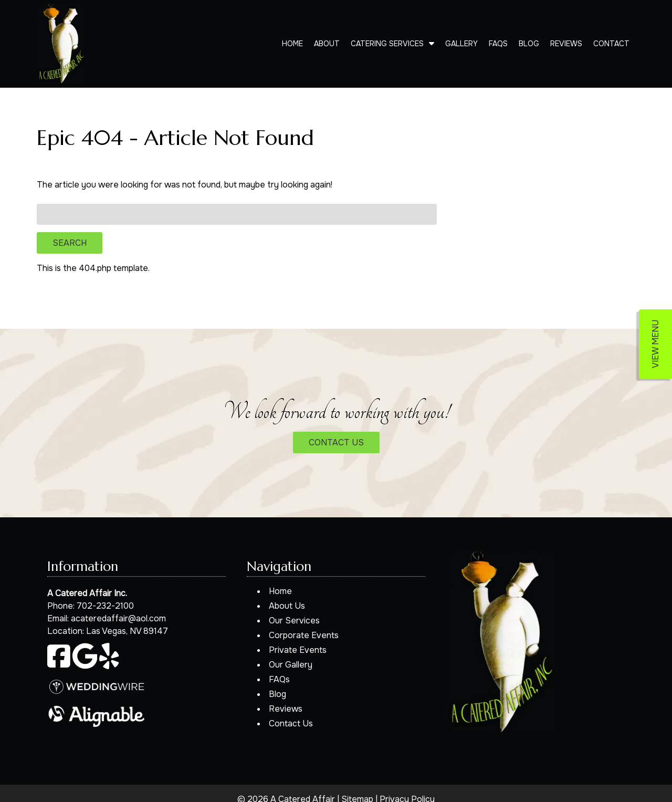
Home (292, 44)
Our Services (294, 621)
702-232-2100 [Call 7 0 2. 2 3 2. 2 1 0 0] (105, 606)
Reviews (566, 44)
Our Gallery (291, 665)
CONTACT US (336, 442)
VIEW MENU (655, 344)
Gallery (461, 44)
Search (70, 243)
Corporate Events (304, 635)
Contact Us (291, 723)
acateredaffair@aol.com (118, 618)
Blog (529, 44)
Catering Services (387, 44)
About (327, 44)
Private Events (298, 650)
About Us (287, 606)
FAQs (498, 44)
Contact (611, 44)
